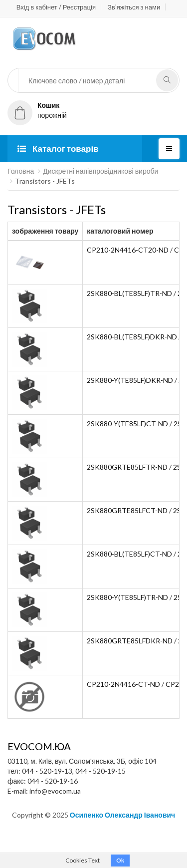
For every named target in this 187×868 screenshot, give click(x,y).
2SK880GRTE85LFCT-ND (127, 510)
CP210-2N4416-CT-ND (123, 684)
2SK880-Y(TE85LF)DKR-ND (130, 380)
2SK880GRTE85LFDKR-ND (130, 641)
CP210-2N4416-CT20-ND (128, 250)
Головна (21, 171)
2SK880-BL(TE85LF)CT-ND (129, 554)
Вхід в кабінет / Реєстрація (56, 7)
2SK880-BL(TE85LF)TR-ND (129, 293)
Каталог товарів (58, 148)
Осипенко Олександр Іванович (122, 815)
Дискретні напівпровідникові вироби (100, 171)
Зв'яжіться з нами (134, 7)
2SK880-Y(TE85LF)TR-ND (127, 597)
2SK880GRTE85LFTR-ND (127, 467)
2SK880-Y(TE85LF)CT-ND (127, 424)
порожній (37, 110)
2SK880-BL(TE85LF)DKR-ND (132, 337)
